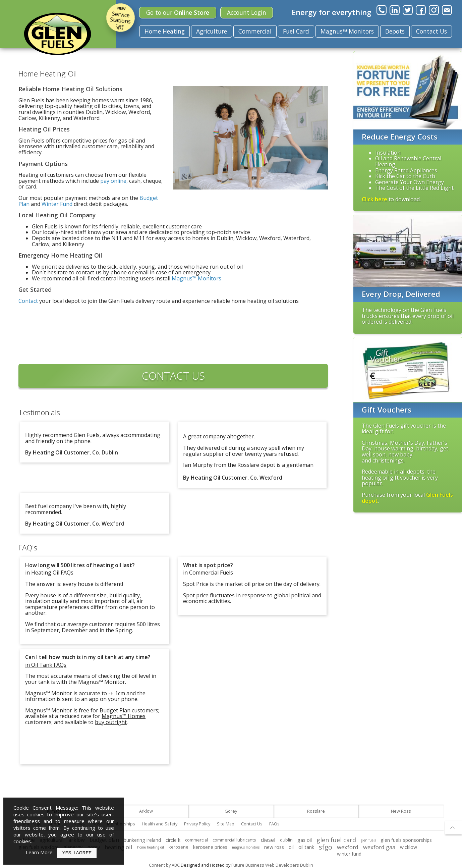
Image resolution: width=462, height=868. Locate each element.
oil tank (306, 847)
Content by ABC (164, 865)
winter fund (349, 854)
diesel (268, 840)
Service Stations (121, 18)
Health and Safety (160, 824)
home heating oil (151, 847)
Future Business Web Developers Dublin (272, 865)
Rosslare (316, 811)
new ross (274, 847)
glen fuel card (336, 840)
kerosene (179, 847)
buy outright (111, 722)
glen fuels (368, 840)
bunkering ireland (142, 840)
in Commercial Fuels (208, 573)
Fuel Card (296, 31)
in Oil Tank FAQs (46, 665)
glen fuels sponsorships (406, 840)
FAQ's (28, 548)
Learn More (39, 852)
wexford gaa (379, 847)
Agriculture (212, 31)
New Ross (401, 811)
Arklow (146, 811)
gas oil (305, 840)
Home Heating (165, 31)
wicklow (409, 847)
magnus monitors (246, 847)
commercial (196, 840)
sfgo (326, 847)
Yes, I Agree (77, 853)
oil (291, 847)
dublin (286, 840)
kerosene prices (210, 847)
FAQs (274, 824)
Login (247, 12)
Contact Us (431, 31)
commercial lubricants (234, 840)
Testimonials (39, 412)
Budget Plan (115, 710)
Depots (395, 31)
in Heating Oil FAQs (49, 573)
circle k (173, 840)
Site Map (226, 824)
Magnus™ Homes (124, 716)
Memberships (121, 824)
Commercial (255, 31)
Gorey (231, 811)
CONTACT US (173, 376)
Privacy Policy (197, 824)
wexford (348, 847)
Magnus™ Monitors (347, 31)
